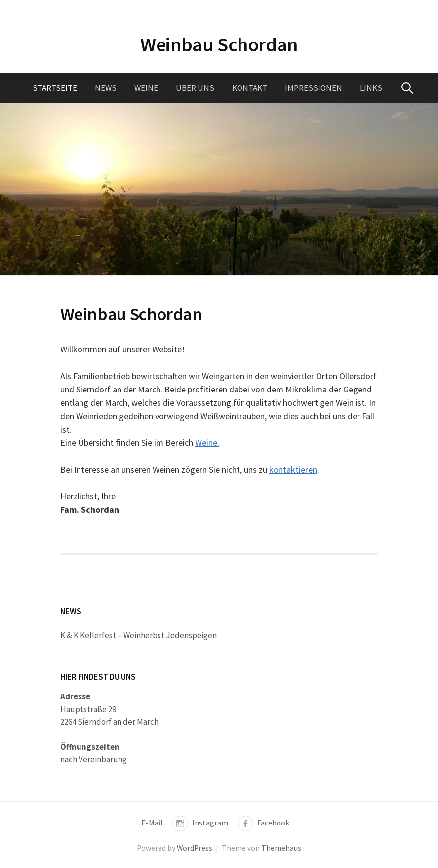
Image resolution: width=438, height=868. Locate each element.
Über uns (195, 88)
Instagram (210, 823)
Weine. (207, 443)
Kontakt (250, 88)
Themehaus (281, 848)
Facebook (273, 823)
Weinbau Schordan (219, 44)
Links (371, 88)
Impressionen (314, 88)
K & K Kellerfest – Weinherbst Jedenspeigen (139, 635)
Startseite (55, 88)
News (106, 88)
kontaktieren (293, 469)
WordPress (195, 848)
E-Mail (152, 823)
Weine (146, 88)
